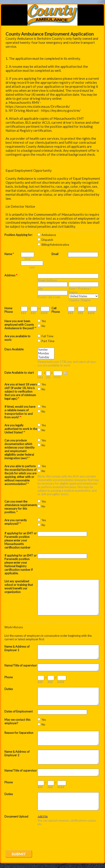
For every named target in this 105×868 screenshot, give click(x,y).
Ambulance (49, 235)
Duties (9, 689)
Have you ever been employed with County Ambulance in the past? (20, 325)
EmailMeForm (52, 15)
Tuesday (46, 357)
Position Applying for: (18, 235)
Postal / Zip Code (49, 297)
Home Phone (9, 310)
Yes (44, 321)
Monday (46, 353)
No (43, 326)
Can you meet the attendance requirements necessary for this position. (21, 507)
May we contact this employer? (17, 721)
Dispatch (47, 240)
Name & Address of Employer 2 (17, 753)
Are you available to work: (17, 338)
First (28, 259)
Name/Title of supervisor (21, 665)
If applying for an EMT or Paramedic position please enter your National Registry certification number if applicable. (21, 564)
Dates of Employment (19, 711)
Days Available (14, 349)
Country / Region (80, 300)
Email (55, 254)
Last (32, 267)
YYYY (57, 377)
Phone (9, 677)
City (40, 289)
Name (9, 254)
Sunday (46, 350)
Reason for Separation (19, 733)
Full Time (47, 336)
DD (48, 377)
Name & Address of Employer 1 (17, 648)
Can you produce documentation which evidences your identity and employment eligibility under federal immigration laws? (20, 449)
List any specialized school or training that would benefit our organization (19, 587)
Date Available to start (19, 373)
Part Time (48, 341)
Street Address (47, 280)
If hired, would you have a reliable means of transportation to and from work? (20, 412)
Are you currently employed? (16, 522)
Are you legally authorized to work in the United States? (21, 429)
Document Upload (16, 816)
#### (44, 313)
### (24, 313)
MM (40, 377)
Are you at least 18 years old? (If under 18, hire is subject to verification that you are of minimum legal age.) (21, 391)
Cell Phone (56, 310)
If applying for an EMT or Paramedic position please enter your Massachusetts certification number (21, 540)
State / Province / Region (80, 290)
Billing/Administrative (55, 245)
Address (11, 275)
